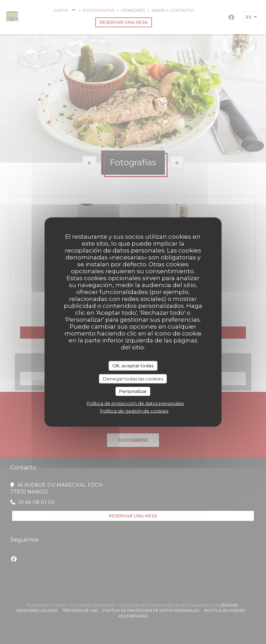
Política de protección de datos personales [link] (135, 403)
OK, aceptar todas (133, 366)
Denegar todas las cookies (133, 378)
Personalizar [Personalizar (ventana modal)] (133, 391)
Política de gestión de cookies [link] (134, 411)
